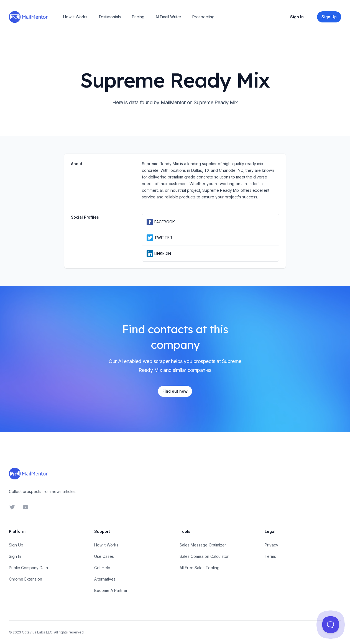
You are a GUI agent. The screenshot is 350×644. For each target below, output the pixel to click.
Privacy (271, 545)
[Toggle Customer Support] (331, 625)
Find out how (175, 391)
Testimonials (110, 17)
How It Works (75, 17)
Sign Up (16, 545)
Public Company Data (28, 568)
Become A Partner (111, 590)
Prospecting (203, 17)
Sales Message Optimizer (203, 545)
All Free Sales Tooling (200, 568)
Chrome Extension (25, 579)
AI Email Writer (168, 17)
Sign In (297, 17)
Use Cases (104, 556)
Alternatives (105, 579)
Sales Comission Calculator (204, 556)
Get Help (102, 568)
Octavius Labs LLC (37, 632)
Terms (270, 556)
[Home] (28, 17)
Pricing (138, 17)
